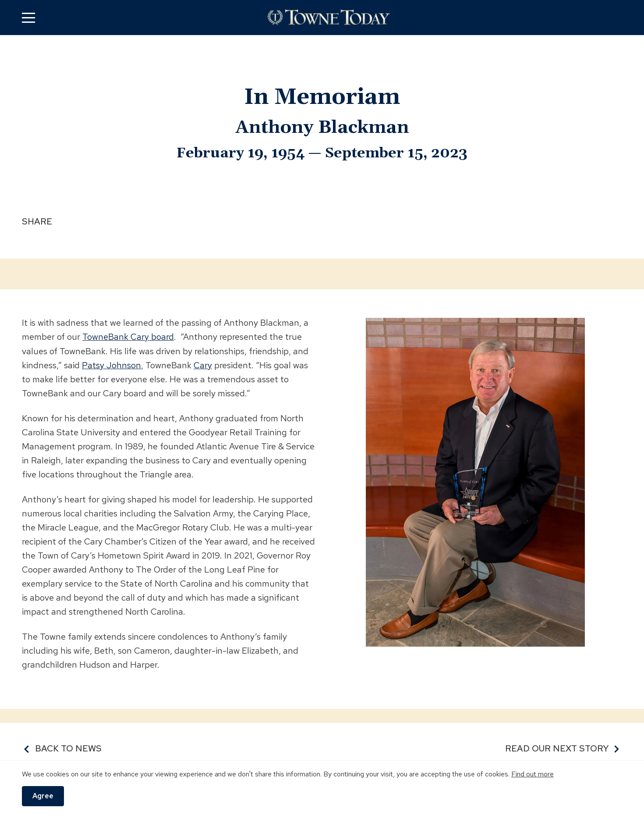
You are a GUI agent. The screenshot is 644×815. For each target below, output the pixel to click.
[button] (28, 17)
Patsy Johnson (111, 365)
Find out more (533, 774)
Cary (203, 365)
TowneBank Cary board (128, 337)
